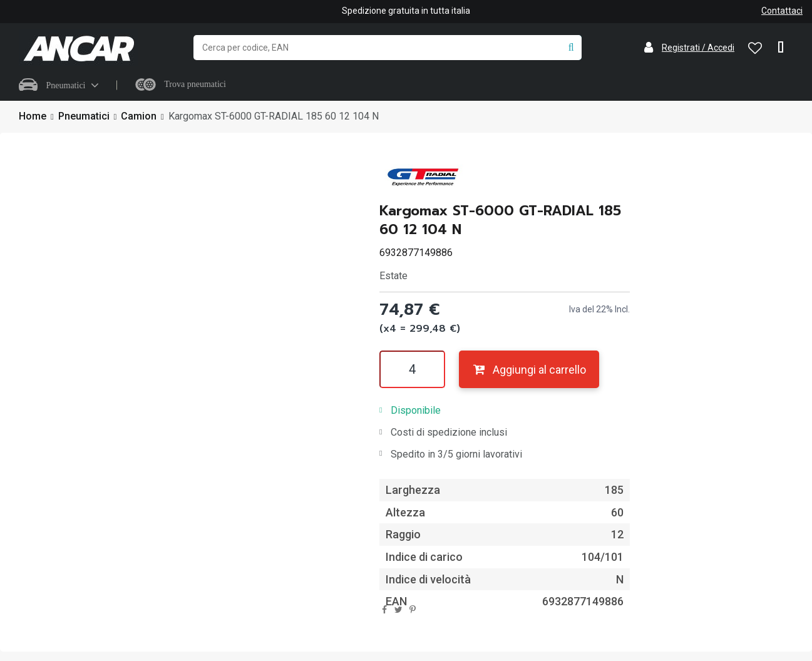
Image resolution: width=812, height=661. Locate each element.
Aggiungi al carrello (529, 370)
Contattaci (782, 11)
